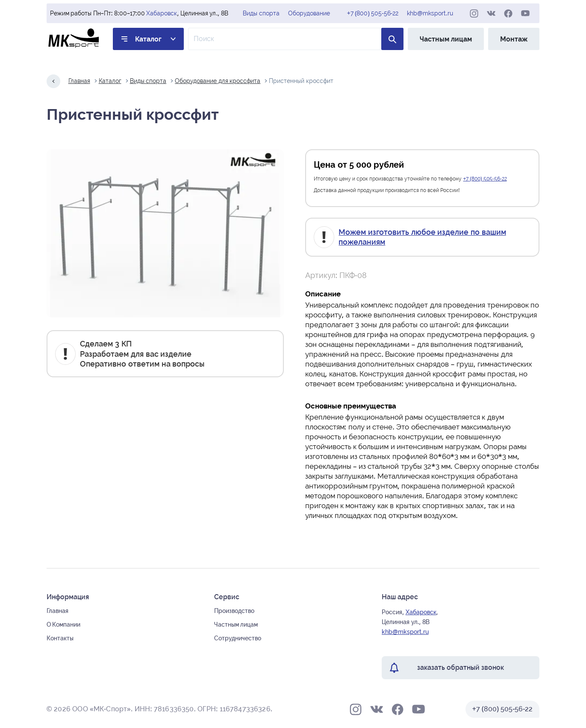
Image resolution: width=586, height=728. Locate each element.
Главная (79, 81)
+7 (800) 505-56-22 (373, 13)
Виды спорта (261, 13)
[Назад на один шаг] (53, 81)
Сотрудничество (238, 638)
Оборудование (309, 13)
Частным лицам (446, 39)
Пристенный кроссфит (301, 81)
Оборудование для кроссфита (218, 81)
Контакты (60, 638)
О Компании (64, 624)
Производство (234, 611)
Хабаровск (162, 13)
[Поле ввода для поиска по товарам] (296, 39)
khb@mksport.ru (430, 13)
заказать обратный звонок (461, 667)
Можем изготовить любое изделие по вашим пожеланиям (422, 237)
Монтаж (514, 39)
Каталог (148, 39)
